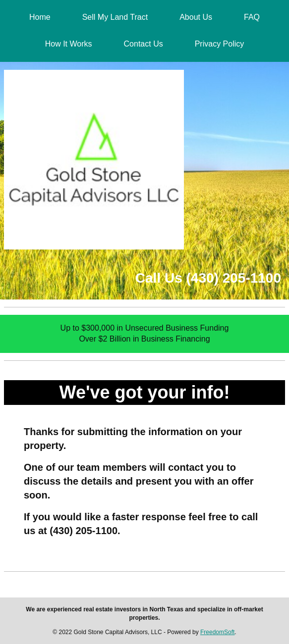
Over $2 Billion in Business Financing (144, 339)
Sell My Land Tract (115, 17)
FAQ (252, 17)
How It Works (69, 44)
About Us (196, 17)
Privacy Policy (220, 44)
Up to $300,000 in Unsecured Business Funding (145, 328)
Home (40, 17)
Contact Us (144, 44)
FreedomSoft (217, 632)
